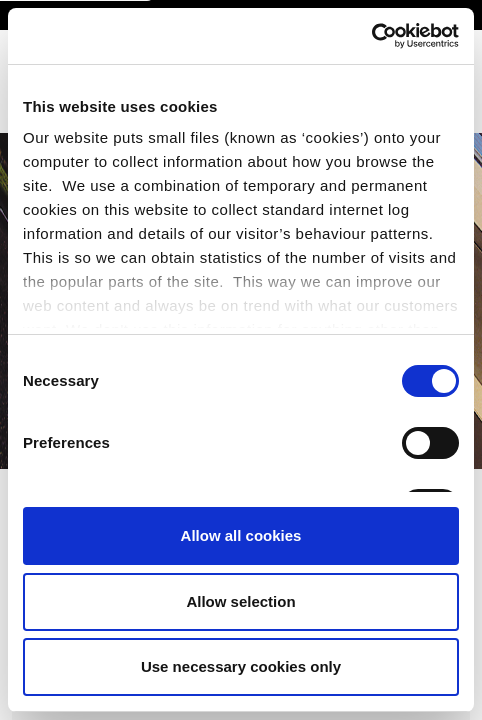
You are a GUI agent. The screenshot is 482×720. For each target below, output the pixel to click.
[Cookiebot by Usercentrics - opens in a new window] (371, 36)
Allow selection (240, 601)
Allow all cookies (241, 535)
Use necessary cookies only (241, 666)
